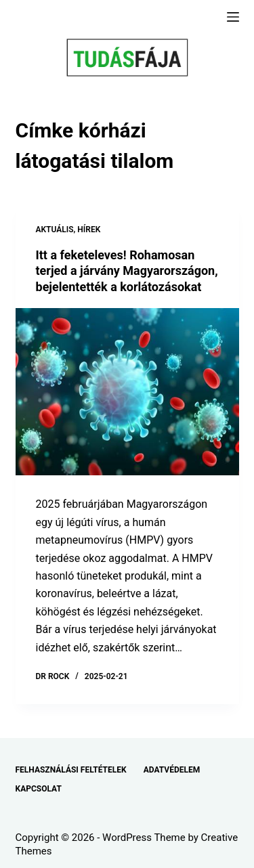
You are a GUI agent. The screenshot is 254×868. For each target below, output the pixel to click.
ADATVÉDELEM (172, 770)
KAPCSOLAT (39, 789)
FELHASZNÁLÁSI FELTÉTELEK (71, 770)
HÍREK (89, 230)
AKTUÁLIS (55, 230)
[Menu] (233, 17)
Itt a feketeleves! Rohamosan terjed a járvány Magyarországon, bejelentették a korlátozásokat (127, 271)
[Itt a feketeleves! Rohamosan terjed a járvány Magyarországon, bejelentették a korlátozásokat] (127, 392)
